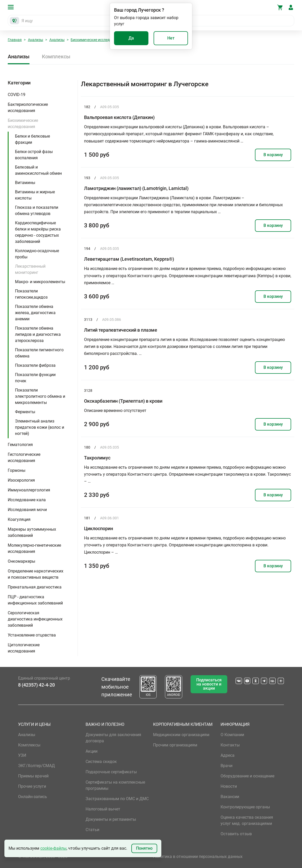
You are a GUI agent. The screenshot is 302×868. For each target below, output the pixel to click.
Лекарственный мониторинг (30, 269)
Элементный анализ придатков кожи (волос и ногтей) (40, 427)
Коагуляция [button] (19, 519)
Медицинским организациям (181, 735)
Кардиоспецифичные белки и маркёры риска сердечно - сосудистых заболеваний (38, 232)
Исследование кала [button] (27, 500)
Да (131, 38)
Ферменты (25, 412)
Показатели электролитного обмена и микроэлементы (40, 396)
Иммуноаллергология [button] (29, 490)
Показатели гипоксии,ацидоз (31, 294)
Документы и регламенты (111, 819)
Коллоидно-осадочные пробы (37, 254)
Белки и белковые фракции (32, 139)
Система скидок (101, 762)
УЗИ (22, 755)
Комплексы (56, 57)
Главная (15, 40)
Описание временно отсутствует (115, 411)
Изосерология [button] (21, 480)
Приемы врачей (33, 776)
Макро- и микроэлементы (40, 282)
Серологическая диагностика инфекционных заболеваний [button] (35, 619)
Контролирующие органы (245, 807)
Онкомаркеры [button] (21, 561)
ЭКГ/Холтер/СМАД (36, 766)
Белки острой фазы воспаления (34, 155)
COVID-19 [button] (17, 95)
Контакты (230, 745)
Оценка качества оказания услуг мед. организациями (247, 820)
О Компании (232, 735)
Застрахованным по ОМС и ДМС (117, 799)
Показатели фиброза (35, 365)
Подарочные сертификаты (111, 772)
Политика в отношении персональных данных (198, 857)
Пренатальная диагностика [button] (35, 587)
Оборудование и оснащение (247, 776)
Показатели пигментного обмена (39, 353)
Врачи (226, 766)
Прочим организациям (175, 745)
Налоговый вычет (103, 809)
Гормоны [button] (17, 470)
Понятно (144, 848)
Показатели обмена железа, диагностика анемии (35, 313)
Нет (171, 38)
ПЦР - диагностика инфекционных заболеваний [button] (35, 600)
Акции (92, 751)
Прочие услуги (32, 786)
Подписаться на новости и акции (209, 684)
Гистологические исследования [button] (24, 457)
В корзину (273, 155)
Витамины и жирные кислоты (35, 195)
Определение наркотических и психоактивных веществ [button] (36, 574)
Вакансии (230, 797)
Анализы (36, 40)
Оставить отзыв (236, 834)
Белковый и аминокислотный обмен (38, 170)
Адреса (228, 755)
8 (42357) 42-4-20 (36, 685)
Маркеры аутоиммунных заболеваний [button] (32, 532)
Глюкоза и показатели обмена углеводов (37, 210)
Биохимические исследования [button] (23, 124)
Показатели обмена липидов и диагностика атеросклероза (38, 334)
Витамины (25, 183)
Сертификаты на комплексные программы (115, 785)
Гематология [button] (20, 445)
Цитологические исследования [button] (24, 648)
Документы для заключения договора (113, 738)
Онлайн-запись (33, 797)
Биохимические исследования (96, 40)
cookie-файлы (53, 848)
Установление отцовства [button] (32, 635)
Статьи (92, 830)
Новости (229, 786)
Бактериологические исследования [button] (28, 107)
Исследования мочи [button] (27, 510)
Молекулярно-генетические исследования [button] (34, 548)
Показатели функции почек (35, 378)
